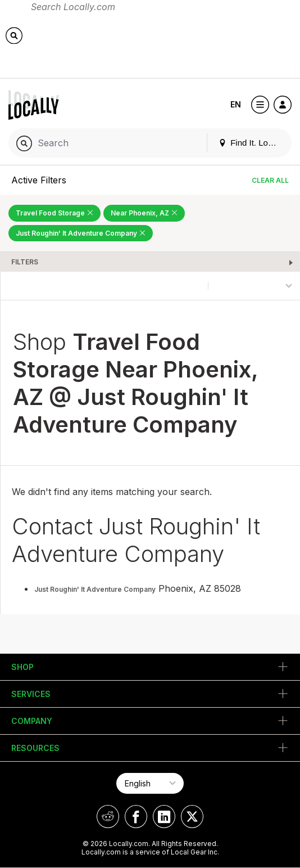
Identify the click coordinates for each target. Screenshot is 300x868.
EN (236, 104)
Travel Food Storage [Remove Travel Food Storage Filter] (54, 213)
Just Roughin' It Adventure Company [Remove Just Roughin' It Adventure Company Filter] (81, 233)
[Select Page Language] (150, 783)
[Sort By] (254, 285)
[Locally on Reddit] (108, 817)
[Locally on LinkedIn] (164, 817)
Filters (25, 262)
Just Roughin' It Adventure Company (95, 589)
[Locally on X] (192, 817)
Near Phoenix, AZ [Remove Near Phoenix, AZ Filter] (144, 213)
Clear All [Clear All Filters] (270, 180)
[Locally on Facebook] (136, 817)
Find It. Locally (252, 143)
